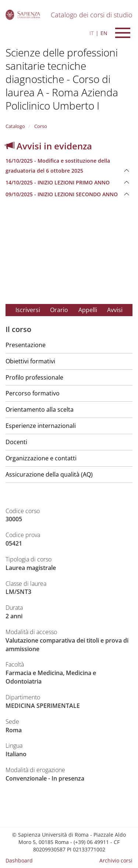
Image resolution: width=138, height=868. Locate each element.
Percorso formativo (33, 393)
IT (92, 33)
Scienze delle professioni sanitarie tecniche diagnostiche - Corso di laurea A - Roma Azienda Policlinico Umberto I (62, 79)
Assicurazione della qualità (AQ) (49, 474)
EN (104, 33)
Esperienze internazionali (41, 426)
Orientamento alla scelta (40, 409)
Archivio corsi (116, 860)
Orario (59, 310)
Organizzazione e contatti (41, 458)
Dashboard (19, 860)
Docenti (16, 442)
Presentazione (26, 345)
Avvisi (115, 310)
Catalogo (15, 126)
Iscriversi (28, 310)
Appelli (88, 310)
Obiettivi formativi (30, 361)
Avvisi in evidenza (49, 146)
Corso (40, 126)
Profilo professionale (34, 377)
